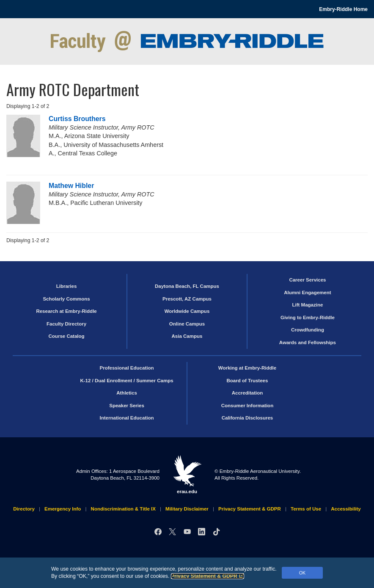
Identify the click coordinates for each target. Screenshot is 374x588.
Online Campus (187, 324)
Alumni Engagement (307, 293)
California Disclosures (247, 418)
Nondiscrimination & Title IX (123, 509)
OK (302, 573)
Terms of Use (306, 509)
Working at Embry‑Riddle (247, 368)
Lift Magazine (307, 305)
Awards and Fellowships (308, 342)
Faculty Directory (66, 324)
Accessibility (346, 509)
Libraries (67, 286)
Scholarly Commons (66, 299)
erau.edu (187, 475)
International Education (127, 418)
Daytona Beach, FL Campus (187, 286)
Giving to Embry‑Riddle (308, 317)
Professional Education (127, 368)
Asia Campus (187, 336)
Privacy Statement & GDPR (208, 576)
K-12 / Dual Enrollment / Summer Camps (126, 381)
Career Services (307, 280)
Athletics (127, 393)
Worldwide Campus (187, 311)
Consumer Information (247, 406)
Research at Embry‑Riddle (66, 311)
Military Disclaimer (187, 509)
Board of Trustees (247, 381)
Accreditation (247, 393)
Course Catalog (67, 336)
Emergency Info (63, 509)
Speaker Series (127, 406)
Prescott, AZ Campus (187, 299)
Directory (24, 509)
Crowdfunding (308, 330)
